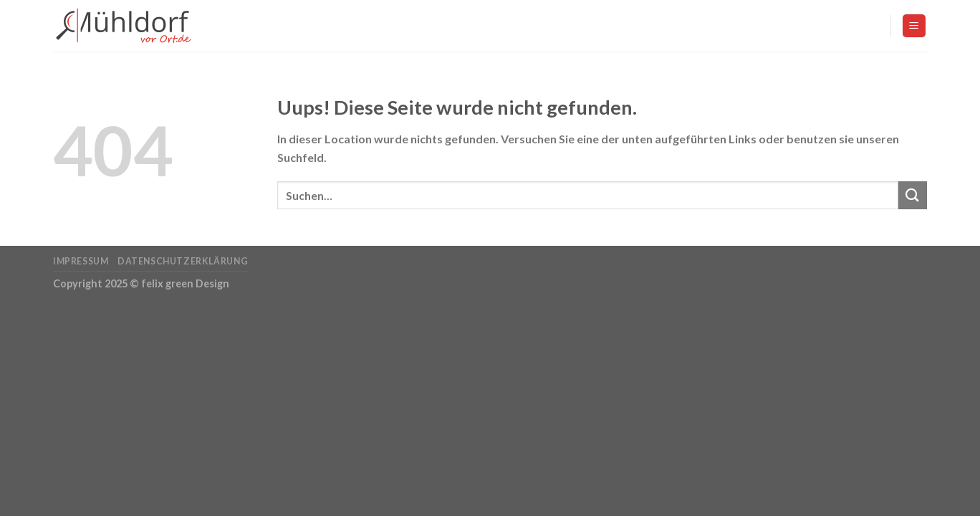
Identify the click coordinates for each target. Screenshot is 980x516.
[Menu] (914, 26)
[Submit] (913, 195)
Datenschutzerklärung (183, 261)
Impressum (81, 261)
